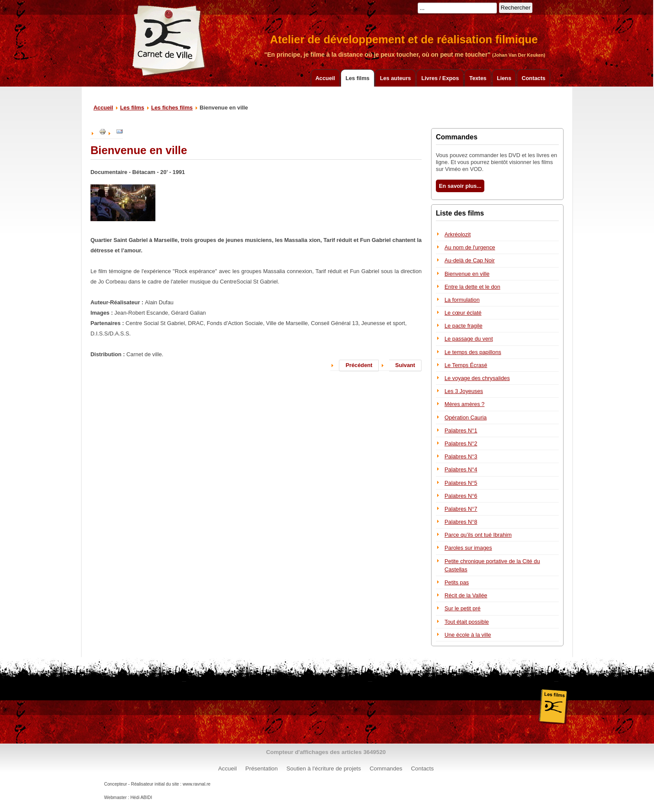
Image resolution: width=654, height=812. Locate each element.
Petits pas (457, 582)
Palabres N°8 (461, 522)
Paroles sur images (468, 548)
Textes (478, 78)
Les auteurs (396, 78)
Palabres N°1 (461, 430)
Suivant (405, 365)
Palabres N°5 (461, 483)
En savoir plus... (460, 186)
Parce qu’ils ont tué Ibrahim (478, 535)
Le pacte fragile (464, 326)
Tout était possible (467, 622)
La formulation (462, 300)
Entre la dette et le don (472, 287)
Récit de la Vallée (466, 595)
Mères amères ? (464, 404)
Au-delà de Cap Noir (470, 260)
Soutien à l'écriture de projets (324, 768)
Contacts (533, 78)
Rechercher (516, 8)
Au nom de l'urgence (470, 247)
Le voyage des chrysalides (477, 378)
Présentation (262, 768)
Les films (357, 78)
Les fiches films (172, 108)
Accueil (325, 78)
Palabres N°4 (461, 469)
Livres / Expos (440, 78)
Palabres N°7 (461, 509)
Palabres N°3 (461, 456)
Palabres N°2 (461, 443)
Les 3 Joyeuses (464, 391)
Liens (504, 78)
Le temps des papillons (473, 352)
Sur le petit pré (462, 608)
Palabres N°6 (461, 496)
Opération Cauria (466, 417)
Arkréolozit (457, 234)
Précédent (359, 365)
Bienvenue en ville (467, 274)
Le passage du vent (469, 339)
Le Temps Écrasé (466, 365)
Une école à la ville (468, 635)
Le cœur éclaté (463, 313)
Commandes (386, 768)
